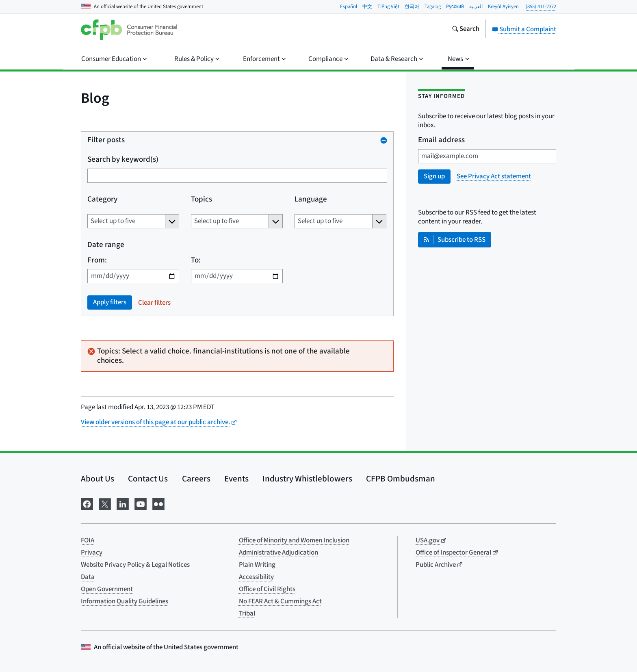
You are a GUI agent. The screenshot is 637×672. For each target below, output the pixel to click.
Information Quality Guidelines (125, 601)
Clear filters (154, 303)
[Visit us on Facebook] (87, 503)
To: (196, 261)
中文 (367, 7)
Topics (201, 200)
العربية (476, 7)
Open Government (107, 589)
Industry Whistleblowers (307, 479)
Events (236, 479)
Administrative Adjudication (278, 553)
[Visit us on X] (105, 503)
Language (311, 200)
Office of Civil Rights (267, 589)
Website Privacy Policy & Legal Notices (135, 565)
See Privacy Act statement (494, 176)
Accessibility (256, 577)
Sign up (434, 176)
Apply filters (110, 302)
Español (349, 7)
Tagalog (433, 7)
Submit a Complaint (524, 29)
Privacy (92, 553)
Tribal (247, 613)
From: (97, 261)
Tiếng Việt (388, 7)
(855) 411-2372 (541, 7)
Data (88, 577)
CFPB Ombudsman (401, 479)
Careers (196, 479)
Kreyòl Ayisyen (503, 7)
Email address (441, 140)
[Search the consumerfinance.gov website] (466, 30)
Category (102, 200)
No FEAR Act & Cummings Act (280, 601)
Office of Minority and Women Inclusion (294, 540)
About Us (97, 479)
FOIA (88, 540)
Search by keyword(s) (123, 160)
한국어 (412, 7)
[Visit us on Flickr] (158, 503)
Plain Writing (257, 565)
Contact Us (148, 479)
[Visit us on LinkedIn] (123, 503)
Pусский (455, 7)
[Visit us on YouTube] (141, 503)
